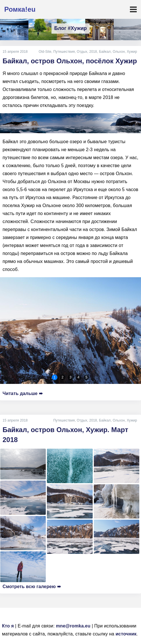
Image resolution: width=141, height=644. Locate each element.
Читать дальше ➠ (23, 393)
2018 (93, 52)
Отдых (82, 52)
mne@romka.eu (73, 626)
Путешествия (64, 52)
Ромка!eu (20, 9)
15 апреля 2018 (15, 52)
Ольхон (119, 52)
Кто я (8, 626)
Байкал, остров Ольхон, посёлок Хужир (70, 61)
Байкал (105, 52)
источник (126, 634)
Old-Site (45, 52)
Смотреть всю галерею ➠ (32, 587)
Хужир (132, 52)
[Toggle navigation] (133, 9)
